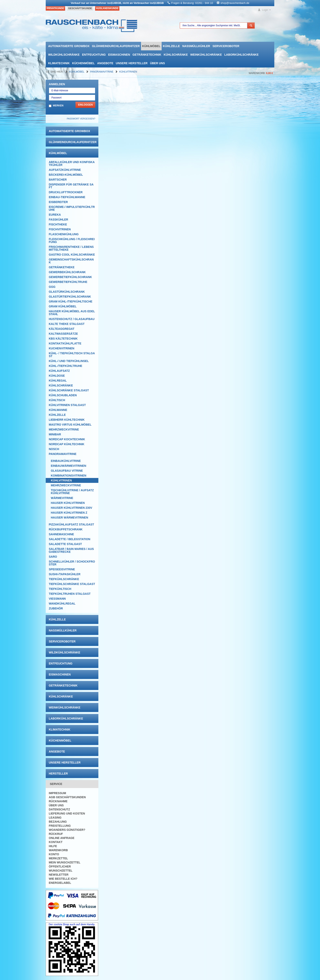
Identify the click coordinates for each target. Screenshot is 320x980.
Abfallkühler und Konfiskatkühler (72, 163)
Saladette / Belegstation (69, 539)
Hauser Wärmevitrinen (69, 518)
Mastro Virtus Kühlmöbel (70, 425)
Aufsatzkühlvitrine (65, 170)
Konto (54, 854)
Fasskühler (58, 220)
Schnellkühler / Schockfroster (72, 563)
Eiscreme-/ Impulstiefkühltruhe (72, 208)
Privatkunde (55, 8)
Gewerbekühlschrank (67, 272)
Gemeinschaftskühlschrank (71, 261)
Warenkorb (58, 850)
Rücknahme (58, 801)
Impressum (57, 793)
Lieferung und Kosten (67, 813)
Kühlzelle (171, 46)
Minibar (55, 434)
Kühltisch (57, 400)
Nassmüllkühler (196, 46)
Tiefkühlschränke (64, 579)
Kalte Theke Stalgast (67, 324)
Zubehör (56, 608)
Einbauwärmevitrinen (68, 466)
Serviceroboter (226, 46)
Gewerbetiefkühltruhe (68, 282)
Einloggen (85, 105)
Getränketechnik (147, 55)
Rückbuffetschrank (66, 529)
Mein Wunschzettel (65, 862)
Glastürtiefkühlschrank (70, 297)
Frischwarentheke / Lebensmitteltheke (71, 248)
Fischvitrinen (60, 229)
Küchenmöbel (83, 63)
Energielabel (60, 883)
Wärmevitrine (62, 498)
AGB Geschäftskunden (67, 797)
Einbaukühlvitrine (66, 461)
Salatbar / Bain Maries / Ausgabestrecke (71, 550)
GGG (52, 287)
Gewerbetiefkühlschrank (70, 277)
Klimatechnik (59, 63)
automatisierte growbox (69, 46)
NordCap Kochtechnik (67, 439)
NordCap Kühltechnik (67, 444)
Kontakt (56, 842)
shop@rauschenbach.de (235, 3)
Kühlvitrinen (128, 72)
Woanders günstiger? (67, 830)
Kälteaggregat (62, 329)
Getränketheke (62, 267)
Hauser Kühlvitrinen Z (69, 513)
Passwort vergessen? (81, 119)
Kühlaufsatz (59, 371)
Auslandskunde (107, 8)
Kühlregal (58, 381)
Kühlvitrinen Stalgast (67, 405)
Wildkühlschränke (64, 55)
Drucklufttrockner (66, 192)
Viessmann (57, 599)
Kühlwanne (58, 410)
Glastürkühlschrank (67, 292)
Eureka (55, 215)
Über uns (157, 63)
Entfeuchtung (94, 55)
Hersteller (58, 774)
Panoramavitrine (102, 72)
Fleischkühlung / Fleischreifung (72, 241)
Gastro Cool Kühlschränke (72, 255)
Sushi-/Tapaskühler (65, 574)
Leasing (55, 818)
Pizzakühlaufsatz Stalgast (71, 524)
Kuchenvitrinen (62, 348)
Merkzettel (58, 858)
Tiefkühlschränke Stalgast (72, 584)
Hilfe (53, 846)
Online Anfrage (62, 838)
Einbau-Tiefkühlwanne (67, 197)
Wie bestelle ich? (63, 879)
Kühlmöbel (151, 46)
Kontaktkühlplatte (65, 343)
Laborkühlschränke (241, 55)
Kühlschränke (176, 55)
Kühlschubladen (63, 395)
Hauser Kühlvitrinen (68, 503)
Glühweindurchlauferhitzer (116, 46)
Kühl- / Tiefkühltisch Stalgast (72, 355)
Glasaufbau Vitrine (67, 471)
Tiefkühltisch (60, 589)
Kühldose (57, 376)
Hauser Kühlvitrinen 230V (72, 508)
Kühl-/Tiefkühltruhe (66, 366)
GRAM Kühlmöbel (63, 306)
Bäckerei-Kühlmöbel (66, 175)
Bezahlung (58, 822)
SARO (53, 557)
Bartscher (58, 180)
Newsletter (59, 875)
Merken (58, 106)
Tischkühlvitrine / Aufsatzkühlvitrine (72, 492)
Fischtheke (58, 224)
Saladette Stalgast (65, 544)
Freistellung (60, 826)
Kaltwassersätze (63, 334)
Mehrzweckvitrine (64, 429)
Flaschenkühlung (64, 234)
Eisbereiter (58, 202)
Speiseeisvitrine (62, 569)
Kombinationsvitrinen (69, 476)
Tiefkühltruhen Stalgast (70, 594)
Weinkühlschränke (206, 55)
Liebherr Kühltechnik (67, 420)
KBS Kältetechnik (63, 339)
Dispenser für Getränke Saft (71, 186)
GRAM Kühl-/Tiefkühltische (71, 301)
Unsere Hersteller (132, 63)
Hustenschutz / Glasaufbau (72, 319)
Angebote (105, 63)
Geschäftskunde (80, 8)
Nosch (54, 449)
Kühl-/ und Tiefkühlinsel (69, 361)
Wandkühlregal (62, 604)
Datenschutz (59, 809)
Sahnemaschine (61, 534)
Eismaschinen (119, 55)
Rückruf (56, 834)
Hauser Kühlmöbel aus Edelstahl (72, 313)
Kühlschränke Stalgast (69, 390)
